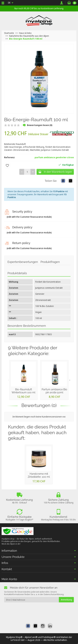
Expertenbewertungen (23, 262)
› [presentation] (70, 380)
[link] (63, 181)
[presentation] (30, 609)
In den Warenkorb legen (55, 172)
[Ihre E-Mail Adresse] (32, 600)
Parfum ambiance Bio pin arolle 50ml (54, 391)
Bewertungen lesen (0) (38, 125)
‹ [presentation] (8, 380)
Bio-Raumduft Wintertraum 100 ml (23, 391)
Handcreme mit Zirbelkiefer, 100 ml (39, 475)
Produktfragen (50, 262)
